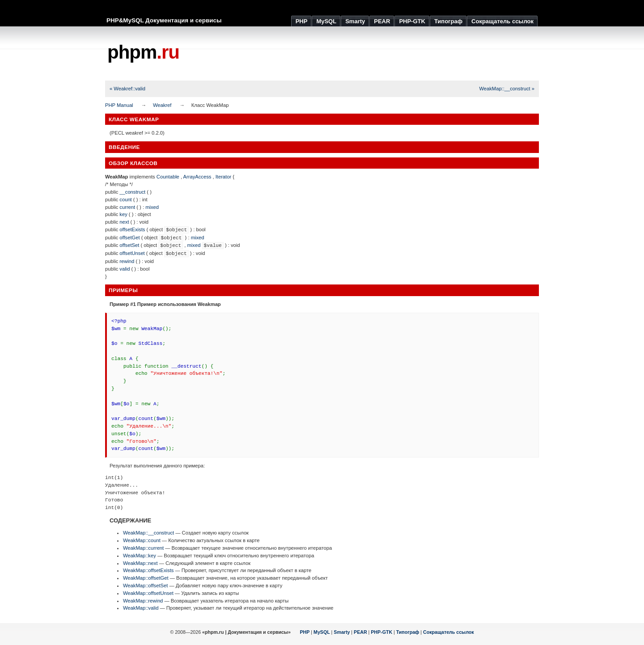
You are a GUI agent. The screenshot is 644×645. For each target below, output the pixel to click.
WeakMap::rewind (143, 601)
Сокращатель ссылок (449, 632)
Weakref (162, 105)
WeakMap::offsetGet (146, 578)
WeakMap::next (140, 563)
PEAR (360, 632)
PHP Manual (119, 105)
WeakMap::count (142, 540)
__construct (132, 192)
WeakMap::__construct (148, 533)
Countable (168, 177)
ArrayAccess (197, 177)
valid (125, 269)
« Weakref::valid (127, 89)
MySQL (322, 632)
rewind (127, 261)
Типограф (408, 632)
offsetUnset (132, 253)
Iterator (223, 177)
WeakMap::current (143, 548)
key (123, 214)
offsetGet (129, 238)
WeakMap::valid (141, 608)
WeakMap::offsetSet (145, 586)
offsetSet (129, 245)
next (124, 222)
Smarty (342, 632)
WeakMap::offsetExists (148, 570)
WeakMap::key (140, 556)
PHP (305, 632)
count (125, 199)
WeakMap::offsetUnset (148, 593)
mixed (152, 207)
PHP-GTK (381, 632)
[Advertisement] (376, 54)
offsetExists (132, 229)
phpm (143, 52)
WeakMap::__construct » (507, 89)
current (127, 207)
